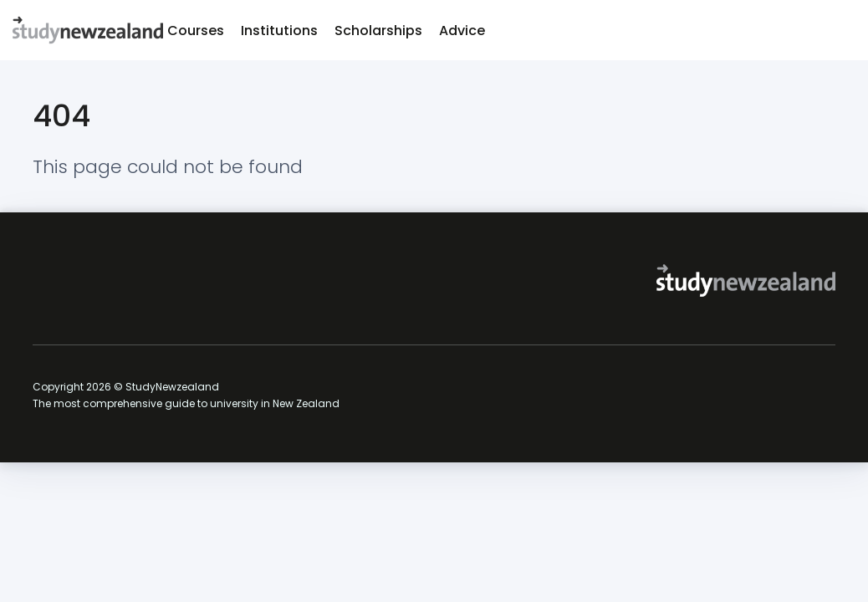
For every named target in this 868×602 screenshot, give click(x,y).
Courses (196, 31)
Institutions (279, 31)
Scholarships (378, 31)
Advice (462, 31)
